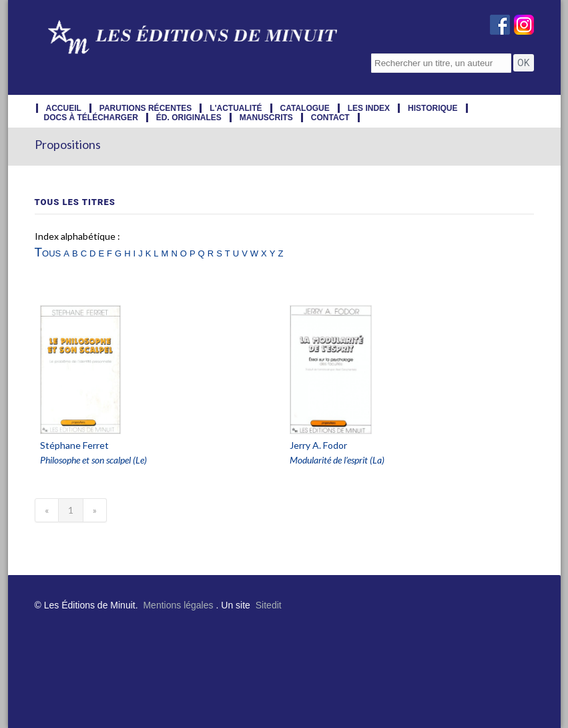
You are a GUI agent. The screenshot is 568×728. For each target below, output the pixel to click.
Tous (48, 252)
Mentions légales (178, 605)
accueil (64, 108)
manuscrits (266, 118)
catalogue (305, 108)
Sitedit (269, 605)
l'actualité (236, 108)
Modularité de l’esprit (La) (337, 460)
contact (330, 118)
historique (433, 108)
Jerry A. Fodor (318, 445)
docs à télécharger (91, 118)
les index (369, 108)
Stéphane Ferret (74, 445)
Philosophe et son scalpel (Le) (93, 460)
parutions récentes (146, 108)
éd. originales (189, 118)
